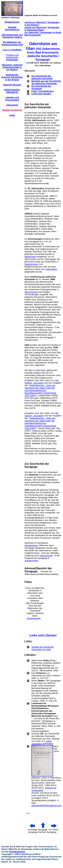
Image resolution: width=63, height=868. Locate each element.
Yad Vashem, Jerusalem (41, 382)
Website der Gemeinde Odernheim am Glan (43, 648)
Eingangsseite (34, 618)
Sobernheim (51, 269)
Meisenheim (30, 257)
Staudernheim (31, 264)
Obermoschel (31, 292)
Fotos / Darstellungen (43, 91)
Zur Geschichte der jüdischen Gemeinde (42, 77)
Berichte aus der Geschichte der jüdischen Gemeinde (46, 82)
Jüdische (12, 50)
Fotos (28, 582)
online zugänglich (42, 742)
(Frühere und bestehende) (12, 57)
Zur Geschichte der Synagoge (41, 87)
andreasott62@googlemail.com (47, 805)
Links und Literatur (41, 94)
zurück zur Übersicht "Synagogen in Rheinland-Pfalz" (42, 29)
